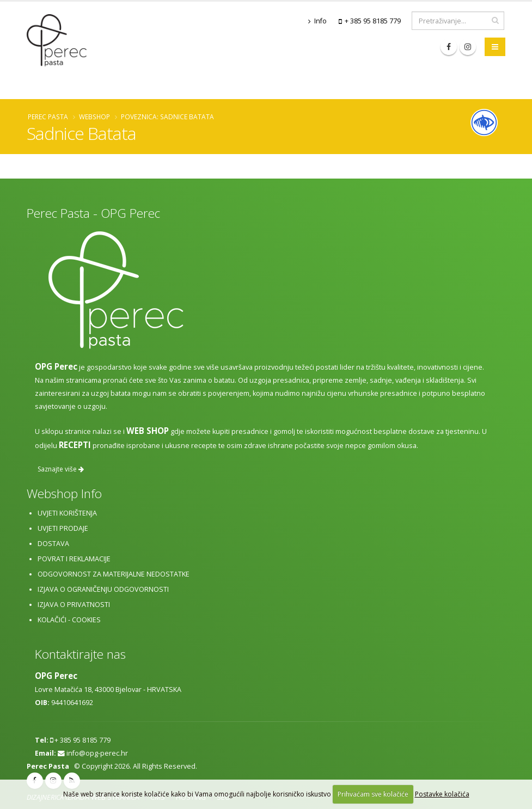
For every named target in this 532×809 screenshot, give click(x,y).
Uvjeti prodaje (63, 528)
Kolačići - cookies (69, 620)
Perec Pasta (48, 117)
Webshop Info (64, 494)
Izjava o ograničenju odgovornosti (103, 589)
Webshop (94, 117)
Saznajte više (61, 469)
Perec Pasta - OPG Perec (93, 213)
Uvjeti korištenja (67, 513)
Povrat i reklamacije (74, 559)
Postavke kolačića (442, 794)
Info (317, 21)
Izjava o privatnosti (74, 605)
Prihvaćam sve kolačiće (373, 794)
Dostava (53, 544)
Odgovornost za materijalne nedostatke (114, 574)
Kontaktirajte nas (80, 654)
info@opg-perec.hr (97, 753)
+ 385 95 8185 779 (373, 21)
